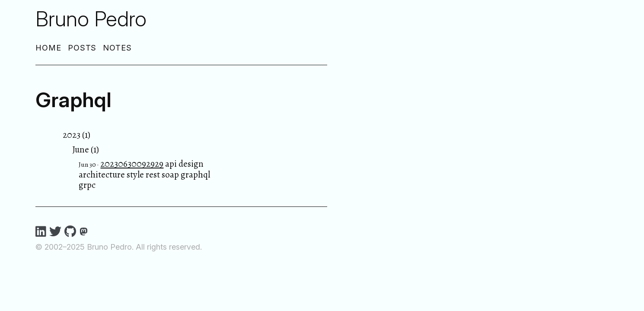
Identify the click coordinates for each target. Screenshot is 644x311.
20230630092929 (132, 164)
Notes (117, 48)
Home (48, 48)
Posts (82, 48)
